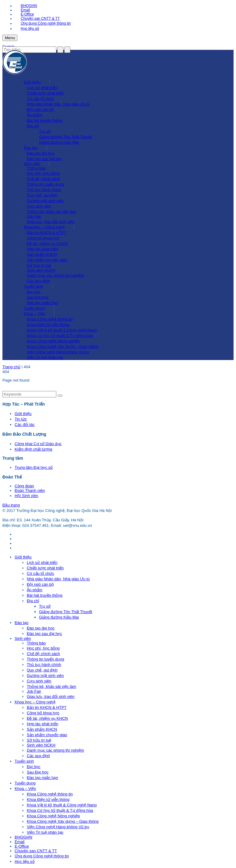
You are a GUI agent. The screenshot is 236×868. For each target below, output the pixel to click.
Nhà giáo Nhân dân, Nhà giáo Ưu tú (58, 104)
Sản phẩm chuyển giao (47, 260)
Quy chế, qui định (42, 195)
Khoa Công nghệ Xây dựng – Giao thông (63, 347)
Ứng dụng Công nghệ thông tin (46, 23)
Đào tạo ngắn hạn (42, 303)
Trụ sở (45, 131)
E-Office (27, 14)
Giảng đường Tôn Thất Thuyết (66, 137)
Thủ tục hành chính (44, 190)
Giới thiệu (32, 82)
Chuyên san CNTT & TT (40, 19)
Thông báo (36, 168)
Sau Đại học (38, 297)
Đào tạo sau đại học (44, 159)
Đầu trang (11, 505)
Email (25, 10)
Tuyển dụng (34, 308)
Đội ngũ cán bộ (40, 110)
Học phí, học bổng (43, 173)
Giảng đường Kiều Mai (59, 142)
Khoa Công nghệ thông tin (50, 319)
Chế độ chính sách (43, 179)
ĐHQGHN (29, 6)
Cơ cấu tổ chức (41, 99)
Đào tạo (31, 148)
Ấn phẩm (35, 115)
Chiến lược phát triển (45, 93)
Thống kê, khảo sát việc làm (51, 212)
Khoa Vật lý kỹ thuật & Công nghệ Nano (62, 330)
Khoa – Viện (34, 314)
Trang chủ (11, 367)
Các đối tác (25, 425)
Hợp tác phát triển (42, 249)
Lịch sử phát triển (42, 88)
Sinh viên (32, 164)
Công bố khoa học (43, 238)
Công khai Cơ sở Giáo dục (38, 444)
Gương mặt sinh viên (45, 201)
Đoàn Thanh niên (30, 491)
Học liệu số (30, 29)
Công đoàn (24, 486)
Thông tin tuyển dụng (46, 184)
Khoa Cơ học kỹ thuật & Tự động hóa (60, 336)
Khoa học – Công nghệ (44, 227)
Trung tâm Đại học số (34, 467)
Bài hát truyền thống (45, 120)
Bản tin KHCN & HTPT (47, 233)
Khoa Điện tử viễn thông (48, 325)
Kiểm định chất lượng (33, 449)
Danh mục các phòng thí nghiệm (55, 275)
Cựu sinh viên (39, 206)
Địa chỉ (33, 126)
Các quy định (38, 281)
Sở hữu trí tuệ (39, 265)
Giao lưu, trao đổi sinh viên (51, 222)
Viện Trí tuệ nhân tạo (45, 357)
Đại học (34, 292)
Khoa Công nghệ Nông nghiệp (53, 341)
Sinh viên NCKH (41, 270)
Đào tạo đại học (41, 153)
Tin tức (21, 419)
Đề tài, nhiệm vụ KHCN (47, 244)
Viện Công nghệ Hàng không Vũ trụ (58, 352)
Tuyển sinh (33, 286)
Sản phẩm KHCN (42, 254)
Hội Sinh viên (26, 496)
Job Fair (34, 216)
